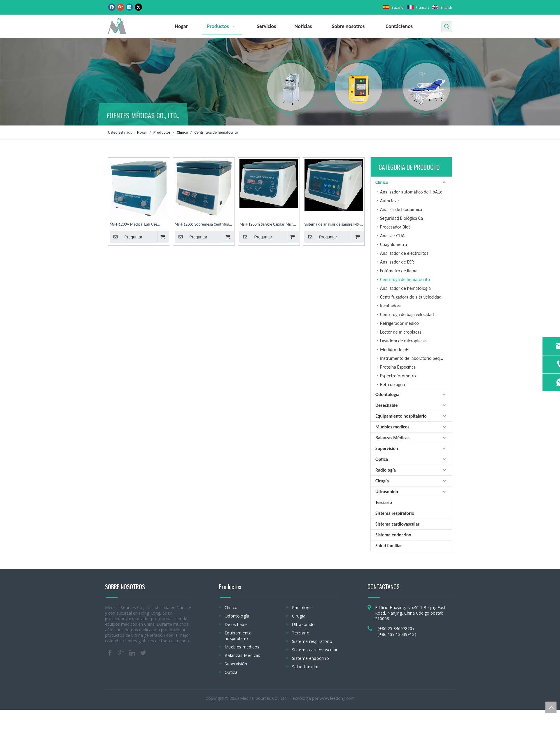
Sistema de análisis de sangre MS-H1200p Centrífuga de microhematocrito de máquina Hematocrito (332, 225)
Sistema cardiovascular (397, 524)
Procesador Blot (395, 227)
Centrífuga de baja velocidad (407, 314)
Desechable (386, 405)
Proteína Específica (398, 367)
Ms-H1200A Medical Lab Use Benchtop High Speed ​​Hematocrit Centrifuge (137, 225)
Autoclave (389, 201)
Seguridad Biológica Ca (401, 218)
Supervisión (387, 448)
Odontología (387, 394)
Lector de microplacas (401, 332)
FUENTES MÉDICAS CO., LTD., (143, 116)
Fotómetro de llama (399, 271)
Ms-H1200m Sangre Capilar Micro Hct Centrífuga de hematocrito (267, 225)
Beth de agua (392, 384)
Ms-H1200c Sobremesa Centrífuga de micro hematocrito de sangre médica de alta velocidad (203, 225)
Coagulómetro (393, 244)
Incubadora (391, 306)
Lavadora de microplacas (403, 341)
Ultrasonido (387, 492)
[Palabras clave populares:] (447, 27)
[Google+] (121, 7)
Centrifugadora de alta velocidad (411, 297)
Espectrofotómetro (398, 376)
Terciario (384, 502)
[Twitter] (138, 7)
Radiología (386, 470)
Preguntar (126, 237)
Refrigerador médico (399, 323)
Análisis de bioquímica (401, 209)
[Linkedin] (129, 7)
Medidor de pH (394, 349)
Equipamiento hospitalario (401, 416)
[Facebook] (112, 7)
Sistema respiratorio (395, 513)
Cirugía (382, 481)
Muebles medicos (392, 427)
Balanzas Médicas (392, 438)
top (551, 707)
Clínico (382, 182)
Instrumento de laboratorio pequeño (415, 358)
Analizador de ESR (397, 262)
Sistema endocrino (393, 535)
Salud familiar (389, 546)
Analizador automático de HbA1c (411, 192)
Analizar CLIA (392, 236)
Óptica (382, 459)
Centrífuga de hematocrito (405, 279)
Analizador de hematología (405, 288)
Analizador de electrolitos (404, 253)
